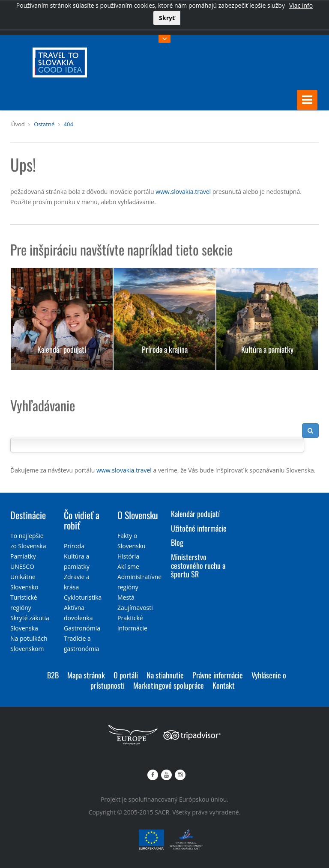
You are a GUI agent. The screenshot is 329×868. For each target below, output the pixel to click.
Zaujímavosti (135, 608)
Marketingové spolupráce (169, 685)
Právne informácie (218, 675)
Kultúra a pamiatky (267, 349)
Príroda (74, 546)
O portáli (126, 675)
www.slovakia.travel (183, 192)
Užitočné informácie (199, 528)
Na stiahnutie (165, 675)
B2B (53, 675)
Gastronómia (82, 628)
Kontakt (224, 685)
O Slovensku (138, 515)
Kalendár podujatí (62, 349)
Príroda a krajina (165, 349)
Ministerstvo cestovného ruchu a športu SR (198, 565)
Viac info (301, 5)
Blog (177, 542)
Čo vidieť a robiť (82, 520)
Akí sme (128, 566)
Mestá (126, 597)
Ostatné (44, 124)
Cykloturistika (83, 597)
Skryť (167, 18)
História (128, 556)
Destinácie (28, 515)
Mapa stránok (86, 675)
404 (69, 124)
